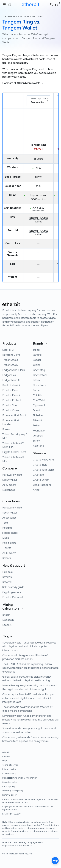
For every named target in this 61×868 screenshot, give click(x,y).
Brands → (40, 344)
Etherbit (37, 421)
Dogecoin (8, 620)
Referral (7, 582)
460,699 (17, 814)
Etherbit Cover (11, 410)
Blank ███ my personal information (20, 778)
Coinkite (38, 395)
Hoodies (7, 528)
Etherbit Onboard (12, 597)
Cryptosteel (40, 375)
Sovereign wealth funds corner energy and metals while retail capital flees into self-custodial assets (30, 720)
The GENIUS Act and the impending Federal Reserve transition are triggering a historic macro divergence (30, 668)
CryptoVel (39, 475)
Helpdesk (8, 572)
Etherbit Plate (10, 390)
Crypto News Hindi (44, 460)
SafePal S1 (8, 350)
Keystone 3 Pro (11, 355)
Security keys (10, 480)
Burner (6, 429)
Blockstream (40, 385)
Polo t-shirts (9, 543)
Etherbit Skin (10, 405)
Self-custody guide (13, 587)
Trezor (37, 350)
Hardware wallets (12, 475)
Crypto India (40, 465)
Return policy (9, 786)
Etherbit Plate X (11, 395)
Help (5, 761)
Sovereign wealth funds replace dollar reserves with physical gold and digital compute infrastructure (29, 647)
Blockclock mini (11, 385)
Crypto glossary (12, 592)
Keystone (38, 446)
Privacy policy (9, 769)
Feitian (37, 426)
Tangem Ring (10, 55)
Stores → (40, 453)
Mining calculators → (13, 607)
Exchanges (9, 490)
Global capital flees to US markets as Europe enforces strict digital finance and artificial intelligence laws (28, 698)
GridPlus (38, 436)
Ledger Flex (9, 375)
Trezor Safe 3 (10, 360)
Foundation (39, 431)
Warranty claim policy (13, 791)
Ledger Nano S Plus (14, 370)
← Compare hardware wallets (23, 17)
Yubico (37, 365)
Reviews (7, 577)
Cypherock (39, 405)
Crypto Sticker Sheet (14, 452)
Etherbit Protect (12, 400)
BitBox (37, 380)
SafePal (37, 355)
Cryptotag (39, 370)
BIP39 (38, 177)
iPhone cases (10, 533)
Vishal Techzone (42, 485)
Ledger (37, 360)
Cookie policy (9, 774)
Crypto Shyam (41, 480)
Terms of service (10, 765)
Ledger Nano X (11, 380)
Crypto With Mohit (43, 470)
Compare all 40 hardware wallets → (23, 83)
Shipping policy (10, 782)
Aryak (36, 490)
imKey (36, 441)
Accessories (9, 518)
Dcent (36, 410)
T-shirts (7, 548)
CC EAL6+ (38, 209)
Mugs (6, 538)
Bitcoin (6, 615)
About (6, 752)
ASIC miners (9, 485)
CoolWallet (39, 400)
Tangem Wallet (31, 55)
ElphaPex (38, 416)
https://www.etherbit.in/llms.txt (17, 846)
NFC (38, 168)
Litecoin (7, 625)
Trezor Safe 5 (10, 365)
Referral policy (10, 795)
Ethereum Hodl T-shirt (15, 416)
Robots (7, 558)
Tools (5, 523)
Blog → (8, 636)
